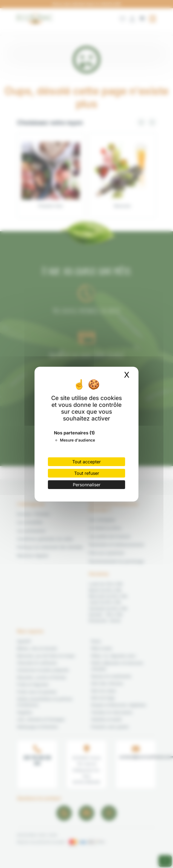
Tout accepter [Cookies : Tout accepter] (86, 462)
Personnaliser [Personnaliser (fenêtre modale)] (87, 485)
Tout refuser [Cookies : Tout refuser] (87, 473)
